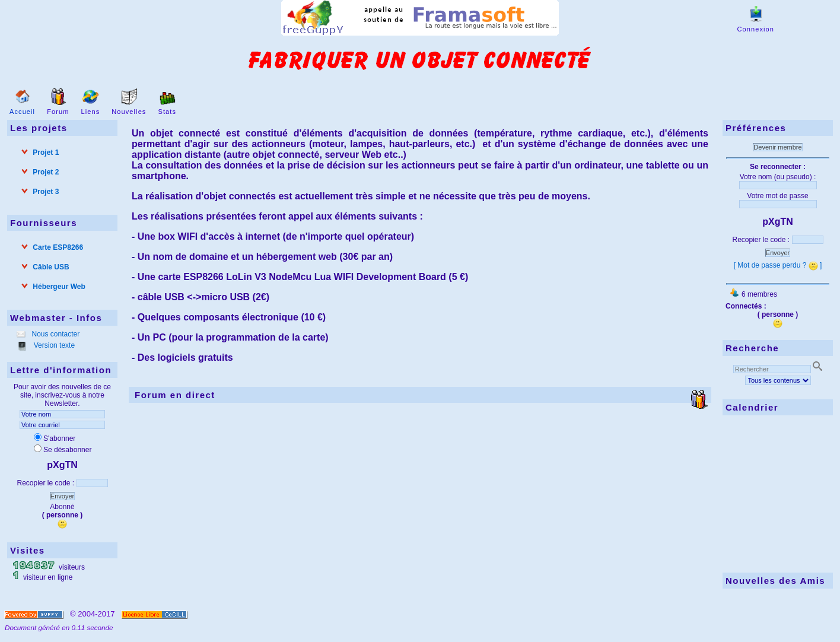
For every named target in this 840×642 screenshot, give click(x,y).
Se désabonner (63, 450)
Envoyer (62, 496)
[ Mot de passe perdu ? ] (778, 265)
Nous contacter (55, 334)
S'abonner (55, 438)
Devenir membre (777, 147)
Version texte (53, 345)
